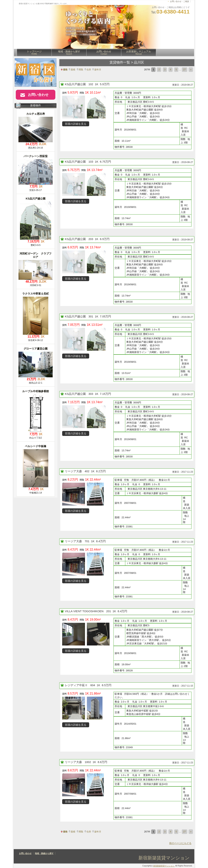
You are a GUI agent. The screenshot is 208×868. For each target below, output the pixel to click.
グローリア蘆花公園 (36, 349)
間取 (80, 70)
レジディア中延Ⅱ (77, 685)
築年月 (96, 70)
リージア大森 (74, 471)
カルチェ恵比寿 (36, 114)
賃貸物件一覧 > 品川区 (127, 62)
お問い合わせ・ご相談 (179, 1)
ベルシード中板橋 (36, 446)
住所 (87, 70)
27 (185, 70)
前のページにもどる (180, 843)
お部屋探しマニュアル (139, 52)
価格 (64, 70)
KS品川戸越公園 (76, 84)
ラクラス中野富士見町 (36, 294)
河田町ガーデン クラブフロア (36, 255)
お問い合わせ (104, 52)
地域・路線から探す (69, 52)
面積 (72, 70)
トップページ (34, 52)
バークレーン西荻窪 (36, 156)
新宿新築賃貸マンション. (164, 866)
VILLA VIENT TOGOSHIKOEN (85, 611)
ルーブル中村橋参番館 (36, 391)
